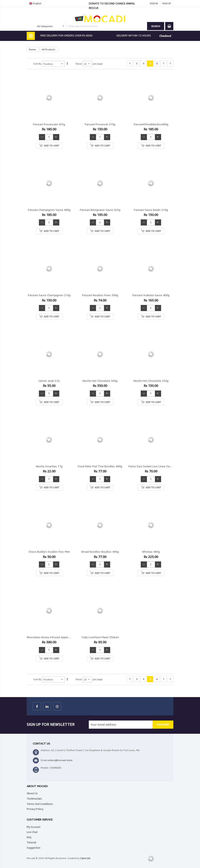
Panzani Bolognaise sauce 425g (100, 210)
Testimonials (34, 799)
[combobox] (92, 26)
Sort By (37, 64)
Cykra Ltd (85, 858)
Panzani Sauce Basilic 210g (151, 210)
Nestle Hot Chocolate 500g (100, 381)
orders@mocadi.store (60, 760)
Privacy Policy (35, 809)
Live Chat (32, 832)
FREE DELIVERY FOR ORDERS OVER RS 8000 (66, 35)
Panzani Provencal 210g (100, 124)
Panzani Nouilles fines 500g (100, 295)
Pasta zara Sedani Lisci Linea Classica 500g (156, 466)
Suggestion (34, 848)
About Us (32, 793)
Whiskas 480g (151, 552)
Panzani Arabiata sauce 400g (151, 295)
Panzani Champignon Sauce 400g (49, 210)
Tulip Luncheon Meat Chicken (100, 637)
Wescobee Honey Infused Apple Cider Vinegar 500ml (61, 637)
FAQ (29, 837)
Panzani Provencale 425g (49, 124)
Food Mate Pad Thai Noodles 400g (100, 466)
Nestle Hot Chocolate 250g (151, 381)
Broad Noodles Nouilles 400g (100, 552)
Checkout (165, 36)
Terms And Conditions (40, 804)
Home (32, 49)
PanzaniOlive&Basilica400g (151, 124)
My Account (34, 827)
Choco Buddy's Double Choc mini (49, 552)
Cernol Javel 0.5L (49, 381)
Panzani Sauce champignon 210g (49, 295)
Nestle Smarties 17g (49, 466)
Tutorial (31, 842)
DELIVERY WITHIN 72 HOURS (134, 35)
